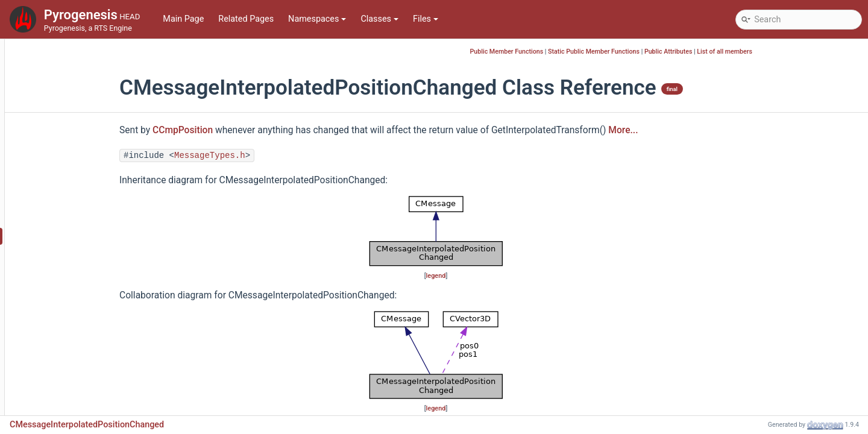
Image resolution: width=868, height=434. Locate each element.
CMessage (61, 109)
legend (510, 276)
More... (697, 130)
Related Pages (246, 19)
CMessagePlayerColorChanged (101, 363)
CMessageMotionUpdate (89, 272)
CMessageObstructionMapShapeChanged (122, 308)
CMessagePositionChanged (94, 381)
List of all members (798, 52)
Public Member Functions (580, 52)
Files (426, 19)
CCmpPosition (256, 130)
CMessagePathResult (82, 344)
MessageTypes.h (283, 156)
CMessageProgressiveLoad (94, 399)
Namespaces (317, 19)
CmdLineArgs (67, 73)
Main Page (183, 19)
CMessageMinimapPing (87, 254)
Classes (379, 19)
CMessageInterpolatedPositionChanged (118, 236)
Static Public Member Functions (667, 52)
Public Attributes (742, 52)
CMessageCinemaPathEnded (97, 127)
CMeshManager (72, 91)
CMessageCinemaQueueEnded (101, 146)
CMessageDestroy (76, 200)
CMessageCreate (74, 164)
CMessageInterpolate (82, 218)
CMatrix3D (61, 55)
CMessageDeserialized (85, 182)
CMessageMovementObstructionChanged (122, 290)
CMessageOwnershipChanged (99, 326)
